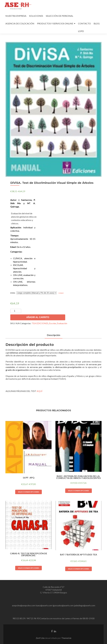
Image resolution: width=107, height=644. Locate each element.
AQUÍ (39, 391)
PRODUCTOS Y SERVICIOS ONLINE (55, 23)
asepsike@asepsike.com (24, 605)
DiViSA (13, 293)
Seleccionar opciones (28, 492)
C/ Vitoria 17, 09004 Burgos (54, 592)
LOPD (81, 31)
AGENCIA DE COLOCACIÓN (20, 23)
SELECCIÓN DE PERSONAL (59, 16)
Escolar (53, 323)
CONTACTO (84, 23)
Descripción (53, 335)
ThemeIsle (66, 638)
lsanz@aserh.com (44, 605)
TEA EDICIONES (40, 323)
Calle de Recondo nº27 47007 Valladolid (53, 588)
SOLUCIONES (36, 16)
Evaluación (62, 323)
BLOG (97, 23)
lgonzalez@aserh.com (63, 605)
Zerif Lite (40, 638)
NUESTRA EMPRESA (16, 16)
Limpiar (61, 293)
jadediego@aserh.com (85, 605)
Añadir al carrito (38, 317)
